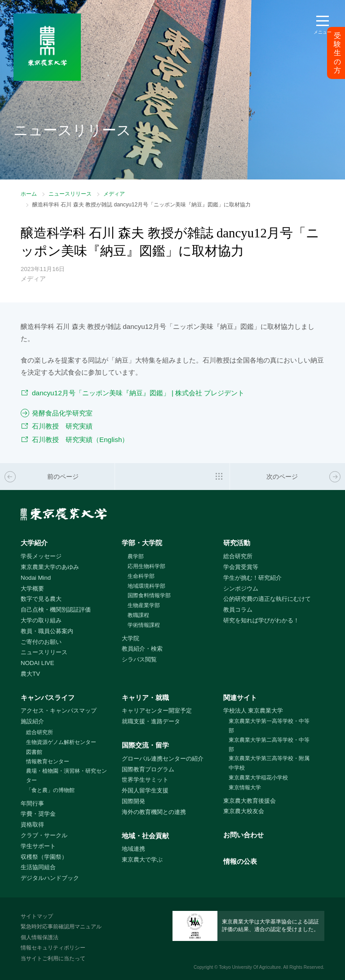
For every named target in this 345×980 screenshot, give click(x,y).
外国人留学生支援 (145, 790)
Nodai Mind (36, 578)
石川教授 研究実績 (62, 426)
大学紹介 (34, 543)
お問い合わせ (243, 835)
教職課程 (138, 615)
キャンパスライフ (48, 698)
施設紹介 (32, 721)
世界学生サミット (145, 780)
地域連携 (133, 849)
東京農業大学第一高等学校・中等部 (269, 726)
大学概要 (32, 588)
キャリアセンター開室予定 (157, 711)
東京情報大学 (245, 787)
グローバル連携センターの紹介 (163, 759)
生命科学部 (141, 576)
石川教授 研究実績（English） (80, 440)
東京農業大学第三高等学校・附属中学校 (269, 763)
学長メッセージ (41, 556)
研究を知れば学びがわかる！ (261, 620)
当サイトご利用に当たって (53, 958)
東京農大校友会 (244, 811)
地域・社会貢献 (145, 836)
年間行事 (32, 803)
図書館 (34, 752)
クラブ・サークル (44, 835)
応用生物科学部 (146, 566)
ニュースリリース (70, 194)
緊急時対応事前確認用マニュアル (61, 927)
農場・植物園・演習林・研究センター (66, 776)
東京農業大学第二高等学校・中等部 (269, 745)
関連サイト (240, 698)
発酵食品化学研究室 (62, 413)
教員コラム (238, 610)
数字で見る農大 (41, 599)
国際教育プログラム (148, 769)
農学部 (136, 556)
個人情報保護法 (40, 937)
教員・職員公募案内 (47, 631)
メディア (114, 194)
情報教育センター (48, 761)
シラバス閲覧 (139, 659)
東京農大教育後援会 (250, 801)
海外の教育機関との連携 (154, 812)
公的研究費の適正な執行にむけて (267, 599)
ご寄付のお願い (41, 642)
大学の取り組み (41, 620)
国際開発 (133, 801)
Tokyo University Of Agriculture (250, 967)
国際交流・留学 (145, 745)
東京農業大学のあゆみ (50, 567)
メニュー (323, 32)
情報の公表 (240, 861)
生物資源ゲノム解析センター (61, 742)
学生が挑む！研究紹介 (252, 578)
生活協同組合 (38, 867)
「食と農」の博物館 (50, 790)
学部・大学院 (142, 543)
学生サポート (38, 846)
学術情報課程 (144, 625)
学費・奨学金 (38, 814)
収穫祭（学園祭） (44, 857)
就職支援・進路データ (151, 721)
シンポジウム (241, 588)
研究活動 (237, 543)
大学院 (130, 638)
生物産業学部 (144, 605)
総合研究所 (238, 556)
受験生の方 (337, 53)
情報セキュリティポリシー (53, 948)
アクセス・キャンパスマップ (59, 711)
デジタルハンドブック (50, 878)
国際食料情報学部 (149, 595)
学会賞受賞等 (241, 567)
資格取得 (32, 825)
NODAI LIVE (37, 663)
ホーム (29, 194)
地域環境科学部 (146, 586)
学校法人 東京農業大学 (253, 711)
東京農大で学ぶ (142, 860)
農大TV (30, 674)
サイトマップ (37, 916)
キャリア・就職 (145, 698)
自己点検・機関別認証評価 (56, 610)
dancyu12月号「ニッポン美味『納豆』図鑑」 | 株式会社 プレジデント (138, 393)
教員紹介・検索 (142, 649)
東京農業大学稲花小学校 (258, 778)
